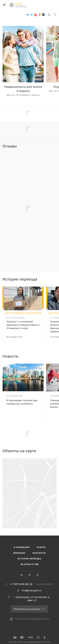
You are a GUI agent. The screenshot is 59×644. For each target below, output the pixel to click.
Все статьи (56, 279)
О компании (22, 547)
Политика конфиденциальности (32, 619)
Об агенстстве (29, 564)
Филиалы (19, 553)
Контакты (39, 553)
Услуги (41, 547)
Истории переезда (29, 559)
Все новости (56, 356)
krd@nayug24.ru (32, 590)
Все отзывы (56, 146)
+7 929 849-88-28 (21, 584)
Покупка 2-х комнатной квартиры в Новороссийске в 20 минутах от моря (23, 325)
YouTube (38, 575)
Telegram (29, 575)
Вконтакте (21, 575)
